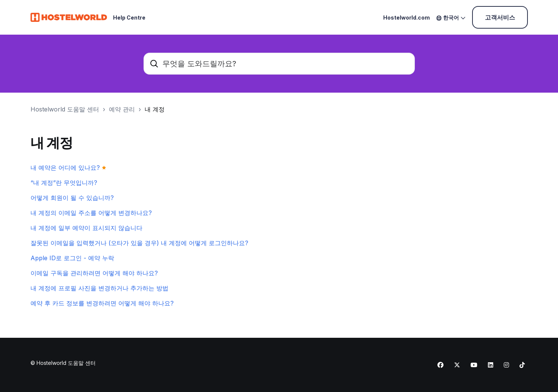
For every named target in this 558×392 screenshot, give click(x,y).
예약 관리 (122, 109)
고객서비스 (500, 17)
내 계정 (155, 109)
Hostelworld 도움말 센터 (65, 109)
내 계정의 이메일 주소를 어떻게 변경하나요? (91, 213)
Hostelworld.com (407, 18)
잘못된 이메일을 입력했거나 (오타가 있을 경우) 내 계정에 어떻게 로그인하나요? (139, 243)
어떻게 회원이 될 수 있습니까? (72, 198)
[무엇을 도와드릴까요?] (279, 64)
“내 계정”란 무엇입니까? (64, 183)
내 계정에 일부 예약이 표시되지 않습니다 (86, 228)
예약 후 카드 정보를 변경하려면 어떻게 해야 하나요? (102, 303)
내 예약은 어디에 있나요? (65, 168)
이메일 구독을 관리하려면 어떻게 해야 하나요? (94, 273)
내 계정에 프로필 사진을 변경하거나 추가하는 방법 (99, 288)
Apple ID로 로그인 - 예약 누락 (72, 258)
